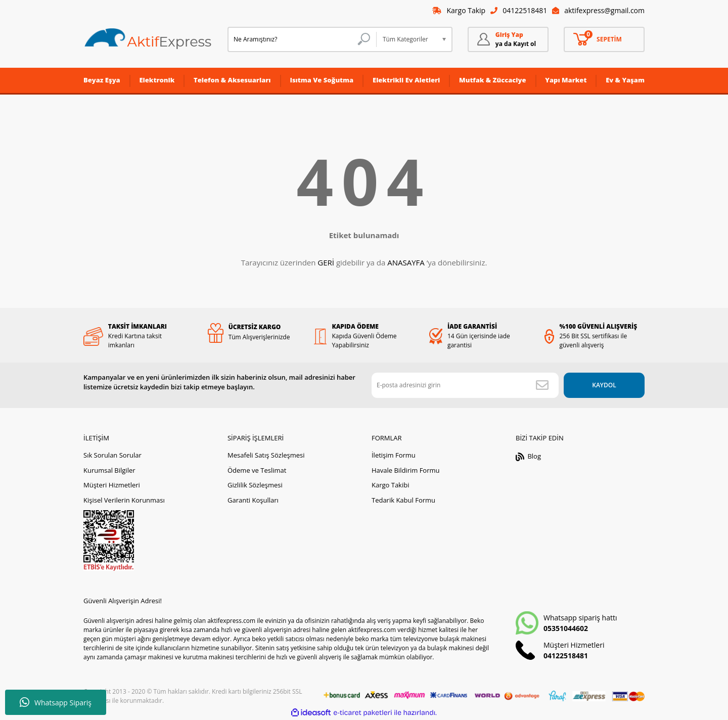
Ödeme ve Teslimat (257, 470)
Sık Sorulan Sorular (112, 455)
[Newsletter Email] (465, 385)
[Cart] (604, 39)
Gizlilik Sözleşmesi (255, 485)
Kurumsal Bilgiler (109, 470)
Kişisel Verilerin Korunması (124, 500)
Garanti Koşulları (253, 500)
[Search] (302, 39)
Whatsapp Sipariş (56, 702)
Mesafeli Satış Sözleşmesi (266, 455)
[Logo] (148, 39)
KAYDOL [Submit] (604, 385)
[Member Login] (508, 39)
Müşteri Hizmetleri (112, 485)
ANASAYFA (406, 262)
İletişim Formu (394, 455)
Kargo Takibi (390, 485)
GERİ (326, 262)
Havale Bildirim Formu (406, 470)
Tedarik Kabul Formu (403, 500)
